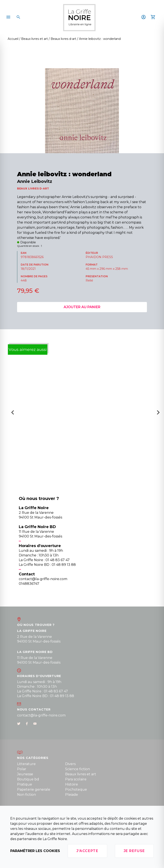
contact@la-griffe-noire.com (41, 715)
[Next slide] (160, 414)
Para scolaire (76, 779)
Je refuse (134, 851)
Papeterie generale (34, 789)
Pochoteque (76, 789)
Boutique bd (28, 779)
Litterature (26, 764)
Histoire (72, 784)
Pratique (25, 784)
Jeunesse (25, 774)
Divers (70, 764)
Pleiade (72, 795)
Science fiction (78, 769)
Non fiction (26, 795)
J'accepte (87, 851)
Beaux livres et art (81, 774)
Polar (22, 769)
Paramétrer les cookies (35, 851)
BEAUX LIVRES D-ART (33, 188)
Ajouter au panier (82, 307)
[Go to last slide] (11, 414)
